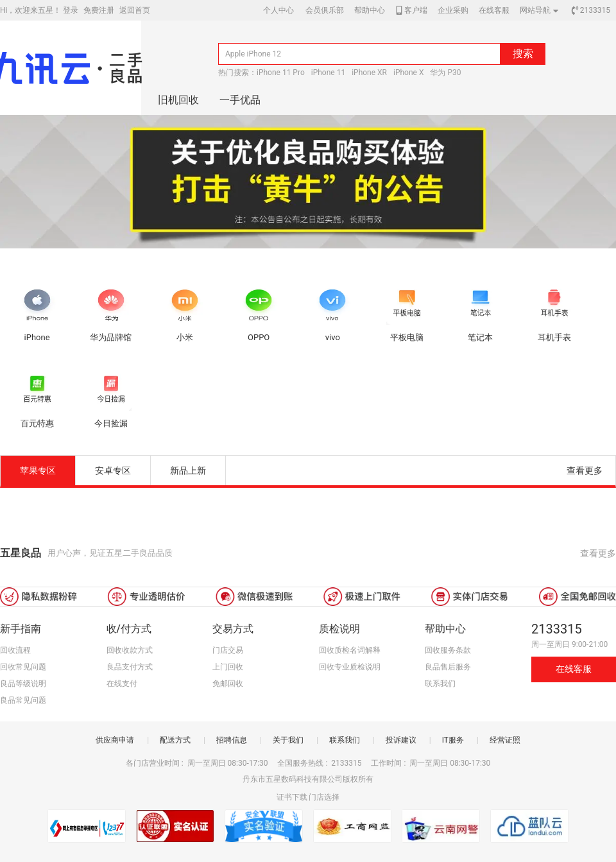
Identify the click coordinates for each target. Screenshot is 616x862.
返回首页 (135, 10)
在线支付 (122, 684)
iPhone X (408, 73)
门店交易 (228, 650)
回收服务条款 (448, 650)
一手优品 (240, 100)
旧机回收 (178, 100)
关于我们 (288, 740)
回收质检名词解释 (350, 650)
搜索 (523, 54)
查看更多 (585, 470)
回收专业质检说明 (350, 667)
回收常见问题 (23, 667)
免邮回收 (228, 684)
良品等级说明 (23, 684)
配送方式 (175, 740)
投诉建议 (401, 740)
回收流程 (15, 650)
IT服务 (453, 740)
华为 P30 (445, 73)
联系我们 (440, 684)
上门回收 (228, 667)
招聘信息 (232, 740)
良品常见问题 (23, 700)
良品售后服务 (448, 667)
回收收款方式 (130, 650)
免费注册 (99, 10)
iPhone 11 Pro (281, 73)
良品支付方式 (130, 667)
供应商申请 (115, 740)
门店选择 (324, 797)
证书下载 (292, 797)
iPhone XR (369, 73)
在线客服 (574, 669)
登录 (71, 10)
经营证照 (505, 740)
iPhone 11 (328, 73)
